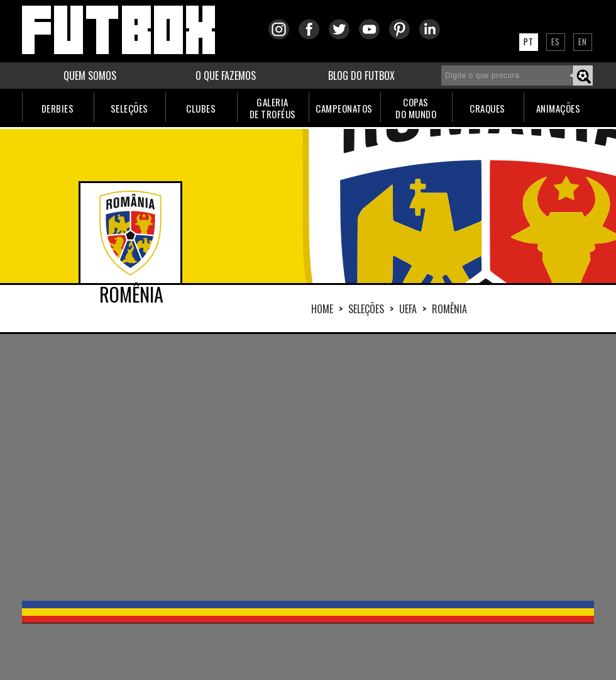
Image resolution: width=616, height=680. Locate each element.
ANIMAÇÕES (558, 108)
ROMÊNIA (449, 309)
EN (583, 42)
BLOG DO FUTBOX (361, 75)
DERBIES (58, 108)
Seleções (366, 309)
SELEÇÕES (129, 108)
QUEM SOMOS (90, 75)
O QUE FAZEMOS (226, 75)
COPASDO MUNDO (416, 108)
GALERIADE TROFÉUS (273, 108)
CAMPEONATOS (344, 108)
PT (529, 42)
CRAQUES (487, 108)
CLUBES (201, 108)
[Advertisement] (272, 466)
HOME (322, 309)
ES (556, 42)
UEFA (408, 309)
